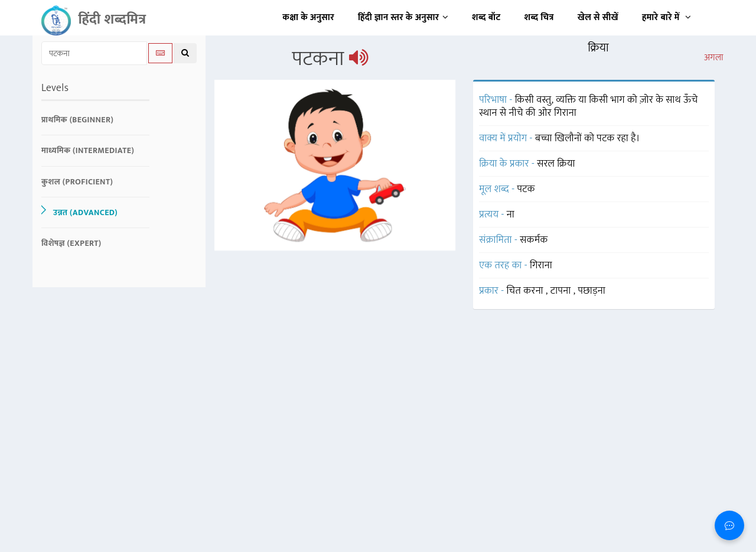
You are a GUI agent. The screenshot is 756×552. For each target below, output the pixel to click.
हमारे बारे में (667, 17)
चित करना (527, 291)
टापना (562, 291)
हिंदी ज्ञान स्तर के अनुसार (403, 17)
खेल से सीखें (598, 17)
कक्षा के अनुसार (308, 17)
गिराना (541, 265)
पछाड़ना (592, 291)
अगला (714, 58)
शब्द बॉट (486, 17)
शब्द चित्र (539, 17)
